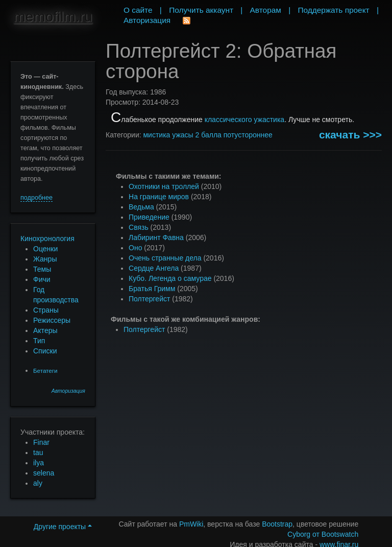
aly (38, 483)
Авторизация (68, 391)
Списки (45, 351)
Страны (46, 310)
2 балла (209, 135)
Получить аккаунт (201, 10)
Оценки (45, 249)
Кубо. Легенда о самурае (170, 278)
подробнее (36, 198)
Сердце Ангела (154, 268)
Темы (42, 269)
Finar (41, 442)
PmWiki (191, 524)
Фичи (42, 279)
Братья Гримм (152, 289)
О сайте (138, 10)
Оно (135, 248)
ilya (39, 463)
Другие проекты (63, 527)
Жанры (45, 259)
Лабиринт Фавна (156, 237)
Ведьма (141, 207)
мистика (156, 135)
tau (38, 453)
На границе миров (159, 197)
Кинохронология (47, 239)
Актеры (45, 330)
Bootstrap (277, 524)
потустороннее (248, 135)
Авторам (266, 10)
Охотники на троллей (164, 186)
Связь (139, 227)
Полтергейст (149, 299)
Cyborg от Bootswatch (323, 534)
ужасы (182, 135)
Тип (39, 341)
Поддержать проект (333, 10)
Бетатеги (45, 371)
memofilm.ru (53, 17)
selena (44, 473)
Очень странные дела (165, 258)
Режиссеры (52, 320)
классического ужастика (244, 120)
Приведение (149, 217)
